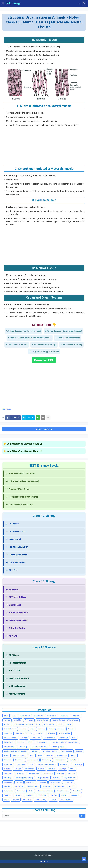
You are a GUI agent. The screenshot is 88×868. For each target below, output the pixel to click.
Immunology (47, 760)
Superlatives (30, 795)
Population (8, 782)
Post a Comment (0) (44, 429)
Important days (61, 760)
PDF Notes (12, 524)
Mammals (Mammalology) (47, 764)
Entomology (23, 747)
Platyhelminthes (43, 778)
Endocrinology (9, 747)
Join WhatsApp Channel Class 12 (25, 451)
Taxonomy (42, 795)
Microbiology (77, 764)
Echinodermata (42, 742)
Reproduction (60, 786)
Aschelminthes (43, 720)
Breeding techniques (57, 729)
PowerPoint (30, 782)
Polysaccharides (70, 778)
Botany (23, 729)
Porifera (19, 782)
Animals (7, 720)
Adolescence (52, 716)
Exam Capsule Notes (16, 555)
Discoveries (8, 742)
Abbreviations (25, 716)
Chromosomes (65, 733)
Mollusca (18, 769)
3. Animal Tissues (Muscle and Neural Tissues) (30, 338)
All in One (11, 570)
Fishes (7, 755)
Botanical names (10, 729)
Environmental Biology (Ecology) (16, 751)
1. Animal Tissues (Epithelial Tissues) (23, 331)
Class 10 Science (10, 738)
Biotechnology (49, 724)
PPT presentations (16, 597)
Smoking (18, 795)
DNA (74, 738)
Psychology (19, 786)
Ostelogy (72, 773)
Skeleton (7, 795)
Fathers (79, 751)
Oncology (61, 773)
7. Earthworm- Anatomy (71, 345)
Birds (60, 724)
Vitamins (16, 800)
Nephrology (8, 773)
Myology (63, 769)
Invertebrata (21, 764)
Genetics (50, 755)
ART (14, 716)
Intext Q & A (13, 671)
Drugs (30, 742)
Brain (32, 729)
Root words (21, 791)
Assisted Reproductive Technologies (65, 720)
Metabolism (64, 764)
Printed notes (55, 782)
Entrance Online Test (39, 747)
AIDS (6, 716)
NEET (72, 769)
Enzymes (35, 751)
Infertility (73, 760)
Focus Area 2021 (19, 755)
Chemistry (40, 733)
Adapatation (38, 716)
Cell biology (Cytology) (24, 733)
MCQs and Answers (16, 686)
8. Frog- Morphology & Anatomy (44, 352)
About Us (44, 862)
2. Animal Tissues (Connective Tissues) (63, 331)
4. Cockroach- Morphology (68, 338)
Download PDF (44, 360)
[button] (3, 3)
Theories (54, 795)
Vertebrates (75, 795)
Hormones (19, 760)
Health (74, 755)
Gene (40, 755)
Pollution (56, 778)
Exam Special (13, 539)
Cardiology (8, 733)
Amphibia (76, 716)
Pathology (8, 778)
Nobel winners (34, 773)
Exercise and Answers (17, 678)
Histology (7, 760)
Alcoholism (65, 716)
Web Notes (7, 410)
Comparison (36, 738)
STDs (31, 791)
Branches (41, 729)
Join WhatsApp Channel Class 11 (25, 444)
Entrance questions (58, 747)
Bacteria (7, 724)
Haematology (62, 755)
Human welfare (32, 760)
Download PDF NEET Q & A (19, 505)
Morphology (30, 769)
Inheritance (8, 764)
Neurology (20, 773)
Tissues (64, 795)
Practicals (42, 782)
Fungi (32, 755)
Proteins (7, 786)
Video (6, 800)
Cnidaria (24, 738)
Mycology (52, 769)
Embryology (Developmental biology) (65, 742)
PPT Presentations (16, 532)
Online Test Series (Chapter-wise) (22, 481)
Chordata (52, 733)
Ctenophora (64, 738)
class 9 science (66, 800)
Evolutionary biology (50, 751)
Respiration (8, 791)
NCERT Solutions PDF (17, 547)
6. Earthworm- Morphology (44, 345)
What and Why (41, 800)
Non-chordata (48, 773)
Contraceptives (50, 738)
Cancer (71, 729)
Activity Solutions (15, 694)
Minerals (7, 769)
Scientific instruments (45, 791)
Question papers (33, 786)
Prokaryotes (68, 782)
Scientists (77, 791)
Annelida (17, 720)
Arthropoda (29, 720)
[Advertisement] (44, 145)
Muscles (41, 769)
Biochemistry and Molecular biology (27, 724)
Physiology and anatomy (24, 778)
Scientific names (63, 791)
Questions (47, 786)
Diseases (20, 742)
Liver (31, 764)
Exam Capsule (67, 751)
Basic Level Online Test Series (20, 474)
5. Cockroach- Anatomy (17, 345)
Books (69, 724)
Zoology (53, 800)
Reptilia (71, 786)
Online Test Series (15, 562)
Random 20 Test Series (17, 489)
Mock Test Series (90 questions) (22, 497)
